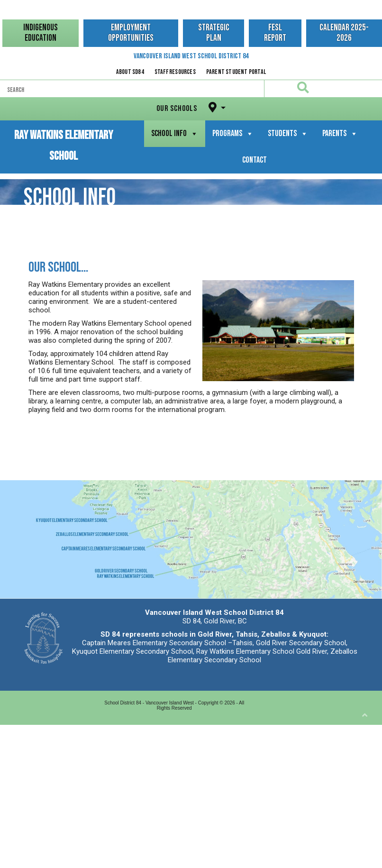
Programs (233, 133)
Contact (255, 160)
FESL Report (275, 33)
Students (288, 133)
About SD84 (130, 72)
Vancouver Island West (191, 56)
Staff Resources (175, 72)
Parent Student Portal (236, 72)
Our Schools (188, 108)
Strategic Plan (214, 33)
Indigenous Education (41, 33)
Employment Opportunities (131, 33)
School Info (175, 133)
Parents (340, 133)
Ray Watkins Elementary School (64, 136)
